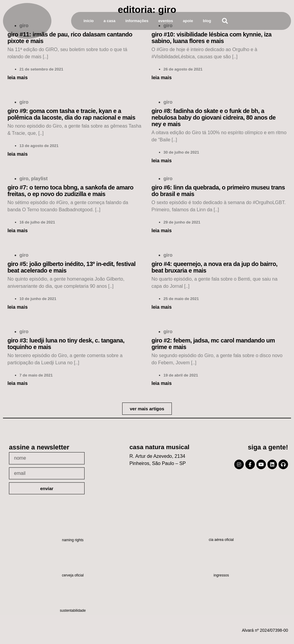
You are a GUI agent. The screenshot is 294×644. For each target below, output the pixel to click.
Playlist (39, 179)
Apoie (188, 21)
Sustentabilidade (73, 611)
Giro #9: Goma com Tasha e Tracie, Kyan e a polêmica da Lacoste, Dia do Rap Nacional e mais (71, 114)
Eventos (166, 21)
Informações (137, 21)
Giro (24, 102)
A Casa (110, 21)
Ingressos (221, 575)
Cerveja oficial (73, 575)
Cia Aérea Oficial (221, 540)
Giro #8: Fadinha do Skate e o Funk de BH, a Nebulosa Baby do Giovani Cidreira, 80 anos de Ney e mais (213, 117)
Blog (207, 21)
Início (89, 21)
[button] (225, 21)
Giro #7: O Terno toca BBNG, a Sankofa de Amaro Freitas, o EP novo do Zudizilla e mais (71, 191)
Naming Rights (73, 540)
